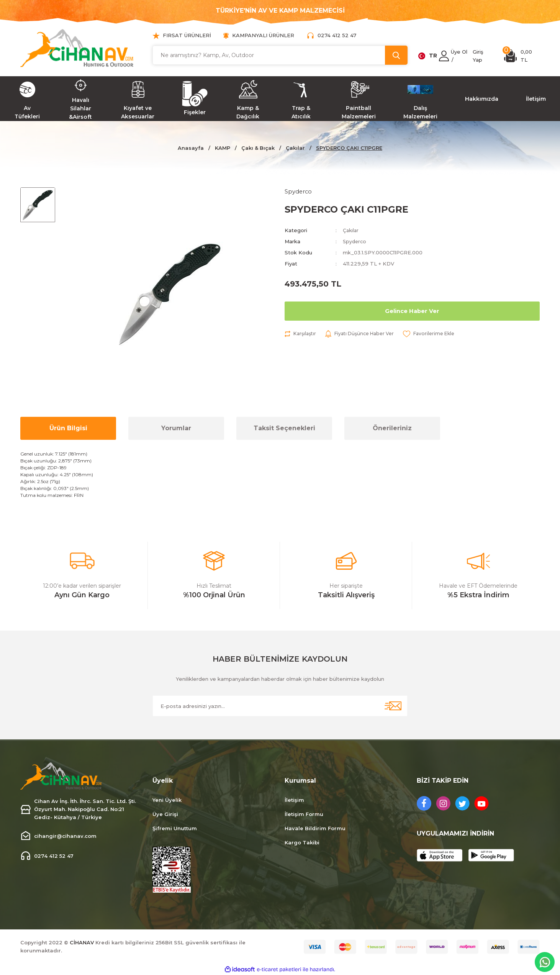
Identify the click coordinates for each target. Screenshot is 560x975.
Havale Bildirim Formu (315, 828)
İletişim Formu (304, 814)
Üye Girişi (165, 814)
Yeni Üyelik (167, 800)
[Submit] (393, 706)
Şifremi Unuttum (175, 828)
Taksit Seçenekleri (284, 428)
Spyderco (355, 242)
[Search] (280, 55)
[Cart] (522, 56)
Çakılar (351, 231)
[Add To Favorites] (439, 335)
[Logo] (77, 48)
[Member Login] (444, 56)
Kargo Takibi (302, 842)
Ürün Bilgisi (68, 428)
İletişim (294, 800)
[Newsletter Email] (280, 706)
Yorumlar (176, 428)
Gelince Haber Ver (412, 312)
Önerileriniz (392, 428)
